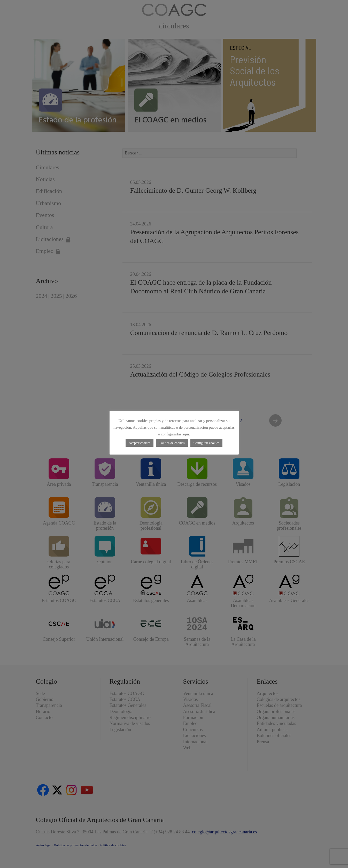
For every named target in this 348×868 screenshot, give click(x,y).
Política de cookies (172, 443)
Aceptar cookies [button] (140, 443)
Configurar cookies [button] (206, 443)
